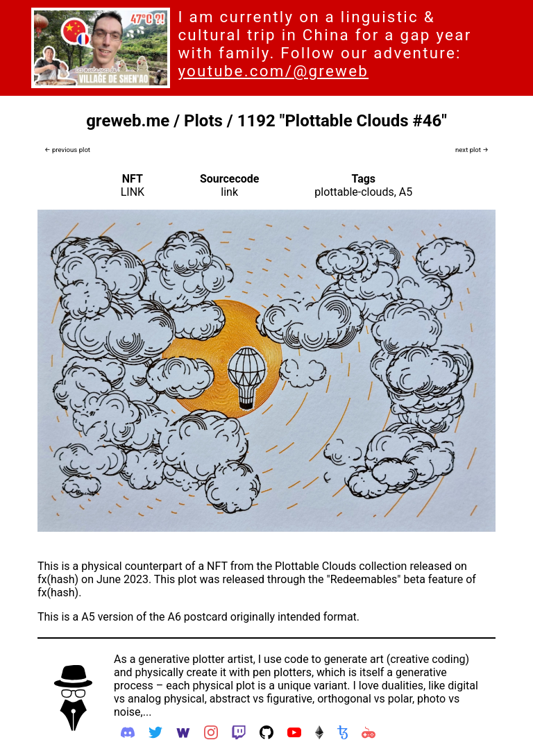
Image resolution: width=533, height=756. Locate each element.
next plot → (472, 150)
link (229, 192)
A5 (406, 192)
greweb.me (128, 121)
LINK (133, 192)
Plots (203, 121)
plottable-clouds (354, 192)
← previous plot (67, 150)
